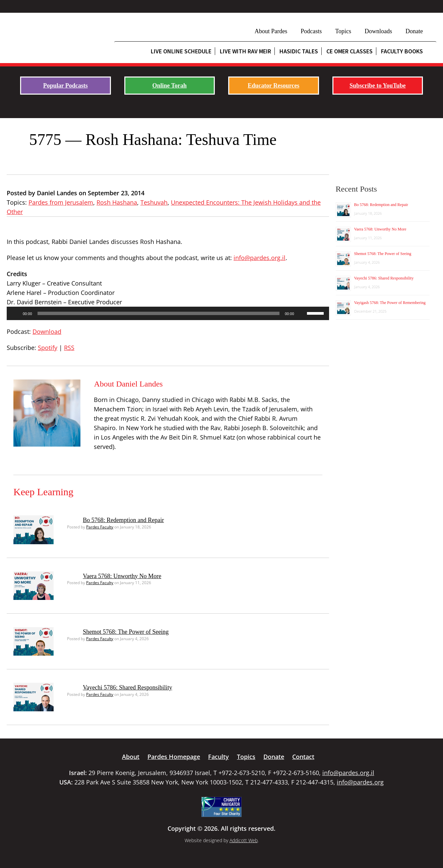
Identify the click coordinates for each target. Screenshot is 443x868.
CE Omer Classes (350, 51)
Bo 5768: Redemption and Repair (123, 520)
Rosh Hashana (117, 202)
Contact (303, 757)
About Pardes (271, 31)
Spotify (48, 348)
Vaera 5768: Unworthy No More (122, 576)
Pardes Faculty (100, 527)
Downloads (378, 31)
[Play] (15, 313)
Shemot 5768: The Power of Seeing (126, 632)
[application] (168, 313)
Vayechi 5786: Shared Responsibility (127, 687)
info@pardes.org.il (260, 258)
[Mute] (302, 313)
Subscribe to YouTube (378, 86)
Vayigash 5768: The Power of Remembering (390, 303)
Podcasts (311, 31)
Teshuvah (154, 202)
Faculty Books (402, 51)
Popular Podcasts (66, 86)
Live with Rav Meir (245, 51)
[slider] (159, 313)
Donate (414, 31)
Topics (343, 31)
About (131, 757)
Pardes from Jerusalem (61, 202)
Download (47, 331)
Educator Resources (273, 86)
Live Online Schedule (181, 51)
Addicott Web (244, 840)
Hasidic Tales (299, 51)
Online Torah (169, 86)
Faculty (218, 757)
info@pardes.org (360, 782)
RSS (69, 348)
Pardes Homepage (174, 757)
